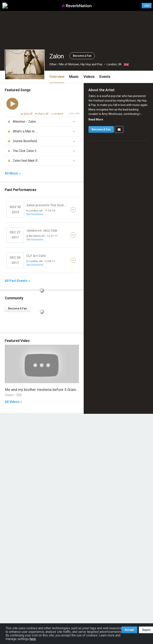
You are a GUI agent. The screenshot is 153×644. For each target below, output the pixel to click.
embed (57, 114)
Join (147, 5)
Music (74, 77)
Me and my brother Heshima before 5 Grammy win (46, 390)
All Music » (13, 173)
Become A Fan (18, 308)
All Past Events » (17, 281)
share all (42, 114)
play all (28, 114)
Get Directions (35, 214)
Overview (57, 77)
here (33, 639)
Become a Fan (82, 56)
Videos (89, 77)
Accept (129, 630)
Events (105, 77)
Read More (96, 119)
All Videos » (13, 402)
